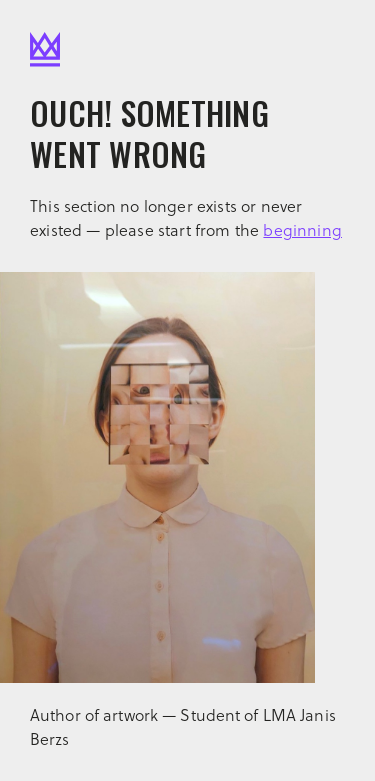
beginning (302, 229)
